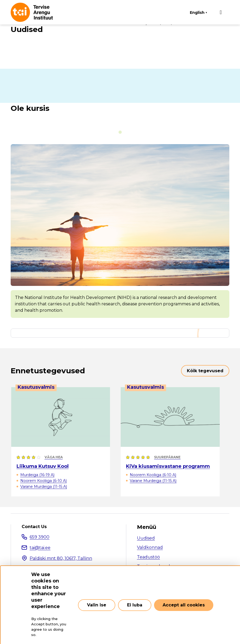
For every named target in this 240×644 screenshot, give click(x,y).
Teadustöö (148, 557)
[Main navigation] (221, 12)
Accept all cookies (184, 605)
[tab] (120, 132)
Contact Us (34, 527)
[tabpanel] (120, 231)
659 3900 (40, 537)
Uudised (146, 538)
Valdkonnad (150, 547)
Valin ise (97, 605)
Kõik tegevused (205, 371)
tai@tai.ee (40, 548)
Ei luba (135, 605)
